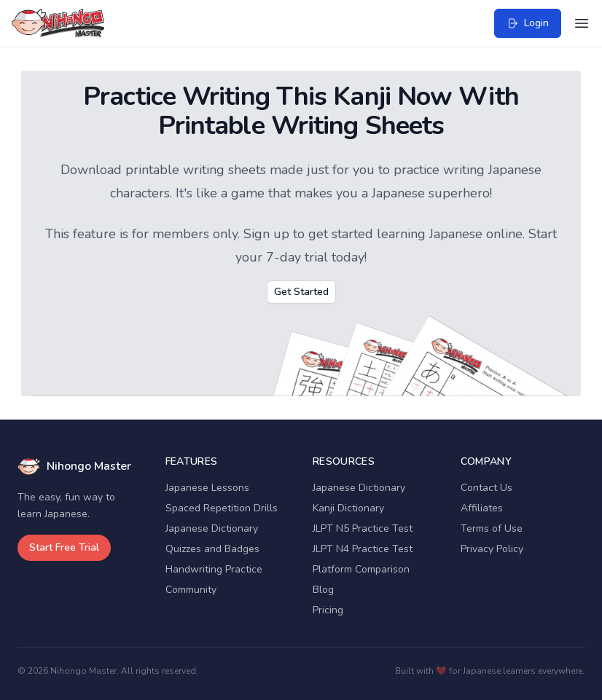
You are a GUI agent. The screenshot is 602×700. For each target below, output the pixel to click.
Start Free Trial (64, 547)
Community (191, 590)
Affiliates (482, 508)
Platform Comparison (361, 569)
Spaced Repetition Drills (222, 508)
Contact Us (486, 488)
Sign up (266, 234)
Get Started (301, 292)
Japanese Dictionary (212, 528)
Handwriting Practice (214, 569)
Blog (323, 590)
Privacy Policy (492, 549)
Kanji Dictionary (348, 508)
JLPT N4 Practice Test (363, 549)
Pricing (328, 610)
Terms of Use (492, 528)
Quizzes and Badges (212, 549)
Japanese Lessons (207, 488)
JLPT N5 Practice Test (363, 528)
